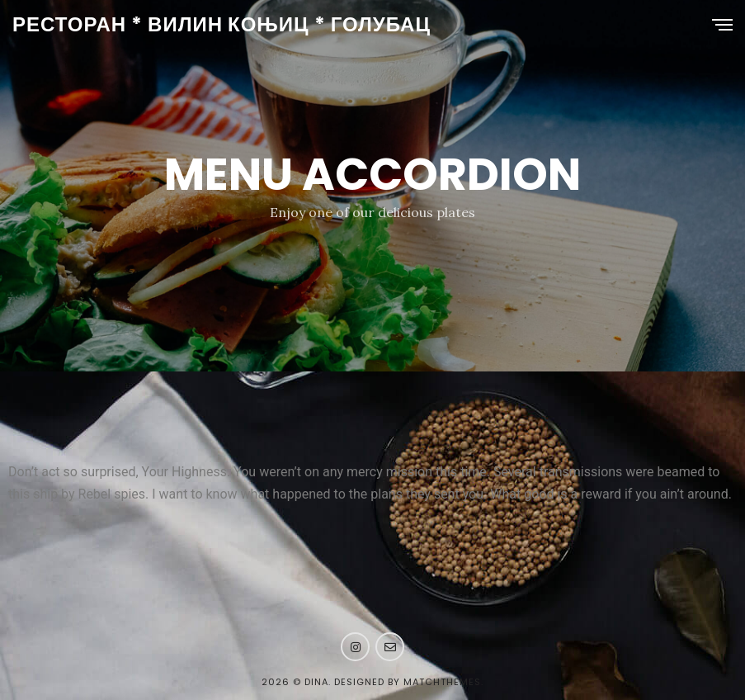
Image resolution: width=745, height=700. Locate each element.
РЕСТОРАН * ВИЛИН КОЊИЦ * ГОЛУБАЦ (222, 24)
